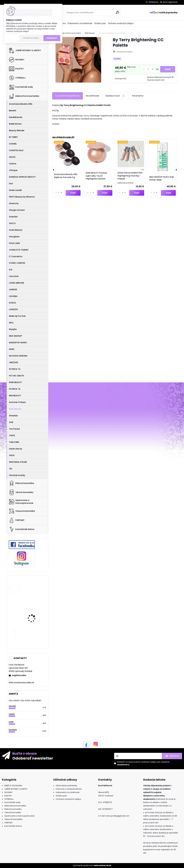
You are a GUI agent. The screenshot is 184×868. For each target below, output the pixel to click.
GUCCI (12, 223)
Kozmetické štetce (22, 529)
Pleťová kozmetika (21, 483)
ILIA (11, 270)
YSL (11, 469)
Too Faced (14, 429)
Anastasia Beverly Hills (21, 104)
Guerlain (13, 217)
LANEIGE (13, 289)
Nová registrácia (170, 2)
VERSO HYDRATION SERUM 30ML (32, 609)
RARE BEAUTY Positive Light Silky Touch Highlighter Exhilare (96, 178)
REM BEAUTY (15, 396)
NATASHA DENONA (18, 356)
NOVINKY (17, 60)
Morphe (13, 329)
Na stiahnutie (93, 97)
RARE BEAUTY (15, 382)
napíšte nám (19, 675)
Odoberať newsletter (33, 758)
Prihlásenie (153, 2)
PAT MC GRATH (16, 376)
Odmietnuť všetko (31, 38)
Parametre (138, 97)
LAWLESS (13, 309)
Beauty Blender (17, 130)
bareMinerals (16, 117)
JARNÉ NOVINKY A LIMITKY (25, 51)
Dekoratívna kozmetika (24, 96)
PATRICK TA (15, 369)
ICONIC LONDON (17, 263)
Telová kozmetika (21, 492)
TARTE (12, 435)
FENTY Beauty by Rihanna (22, 197)
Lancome (14, 276)
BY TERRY (13, 137)
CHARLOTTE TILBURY (19, 250)
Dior (11, 184)
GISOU (12, 157)
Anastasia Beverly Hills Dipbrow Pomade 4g (66, 177)
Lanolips (13, 296)
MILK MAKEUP (15, 336)
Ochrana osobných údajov (121, 23)
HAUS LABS (14, 243)
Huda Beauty (16, 230)
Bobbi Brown (15, 124)
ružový (12, 714)
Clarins (13, 164)
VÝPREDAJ (17, 78)
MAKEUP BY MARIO (18, 343)
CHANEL (13, 144)
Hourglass (14, 237)
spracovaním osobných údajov (142, 762)
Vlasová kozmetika (22, 511)
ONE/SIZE (14, 362)
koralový (13, 730)
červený (12, 706)
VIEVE (12, 455)
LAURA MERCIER (16, 283)
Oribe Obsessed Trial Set (35, 587)
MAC (11, 323)
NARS (12, 349)
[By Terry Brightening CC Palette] (78, 60)
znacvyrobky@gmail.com (117, 816)
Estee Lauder (16, 190)
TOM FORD (14, 442)
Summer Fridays (17, 402)
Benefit (13, 111)
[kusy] (148, 70)
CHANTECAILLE (16, 150)
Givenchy (14, 203)
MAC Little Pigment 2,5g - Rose (35, 634)
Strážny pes (100, 23)
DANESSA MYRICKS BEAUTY (22, 177)
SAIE (11, 422)
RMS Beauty (15, 409)
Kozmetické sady (21, 87)
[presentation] (54, 171)
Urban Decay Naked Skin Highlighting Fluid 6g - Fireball (130, 177)
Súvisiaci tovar (116, 98)
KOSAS (12, 303)
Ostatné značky (17, 475)
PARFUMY (17, 520)
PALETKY (16, 69)
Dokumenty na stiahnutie (80, 23)
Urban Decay (16, 449)
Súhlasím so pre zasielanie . (143, 763)
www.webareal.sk (103, 865)
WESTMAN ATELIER (18, 462)
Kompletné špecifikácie (67, 97)
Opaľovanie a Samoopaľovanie (21, 502)
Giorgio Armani (17, 210)
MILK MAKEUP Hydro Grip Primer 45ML (162, 180)
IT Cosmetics (16, 256)
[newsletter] (172, 756)
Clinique (13, 170)
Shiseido (13, 416)
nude (11, 722)
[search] (117, 12)
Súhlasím (52, 38)
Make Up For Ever (17, 316)
